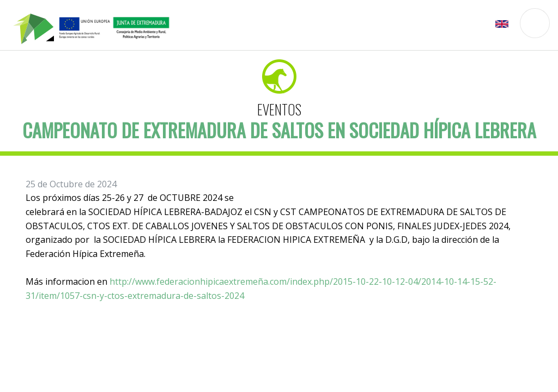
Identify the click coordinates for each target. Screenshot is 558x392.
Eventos (279, 109)
